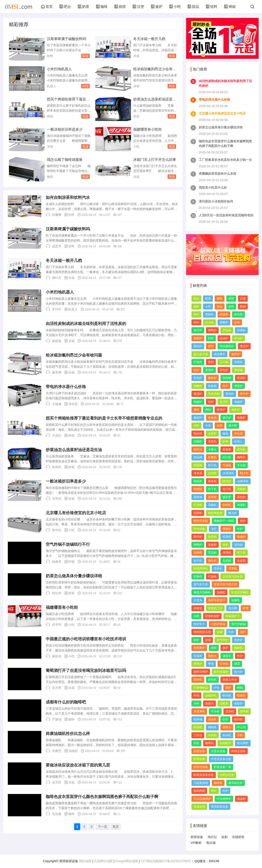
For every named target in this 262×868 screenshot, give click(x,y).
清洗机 (227, 553)
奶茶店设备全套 (204, 775)
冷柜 (196, 426)
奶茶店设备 (201, 767)
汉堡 (138, 7)
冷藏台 (212, 449)
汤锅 (220, 632)
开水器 (241, 465)
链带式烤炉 (201, 672)
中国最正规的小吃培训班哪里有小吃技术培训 (86, 639)
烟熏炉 (224, 322)
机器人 (52, 86)
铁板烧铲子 (233, 616)
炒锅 (208, 640)
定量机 (212, 457)
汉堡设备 (199, 751)
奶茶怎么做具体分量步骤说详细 (74, 576)
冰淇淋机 (228, 473)
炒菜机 (241, 330)
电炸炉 (238, 640)
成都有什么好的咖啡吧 (66, 702)
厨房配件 (225, 743)
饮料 (212, 7)
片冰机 (198, 505)
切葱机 (198, 576)
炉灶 (217, 688)
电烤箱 (198, 489)
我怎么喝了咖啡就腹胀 (65, 160)
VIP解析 (196, 843)
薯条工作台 (230, 680)
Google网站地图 (127, 861)
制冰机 (198, 434)
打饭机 (198, 362)
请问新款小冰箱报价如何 (216, 201)
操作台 (198, 449)
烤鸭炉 (212, 330)
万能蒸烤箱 (201, 783)
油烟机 (73, 751)
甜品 (193, 7)
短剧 (225, 837)
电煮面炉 (199, 648)
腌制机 (238, 648)
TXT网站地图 (150, 861)
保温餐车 (220, 354)
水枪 (196, 616)
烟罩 (237, 664)
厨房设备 (197, 837)
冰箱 (136, 56)
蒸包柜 (238, 314)
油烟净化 (243, 481)
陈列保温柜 (221, 672)
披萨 (157, 7)
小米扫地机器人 (59, 69)
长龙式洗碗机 (240, 592)
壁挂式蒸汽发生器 (225, 584)
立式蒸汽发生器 (233, 576)
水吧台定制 (227, 775)
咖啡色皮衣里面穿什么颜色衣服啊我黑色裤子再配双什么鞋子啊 (102, 797)
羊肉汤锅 (214, 394)
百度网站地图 (103, 861)
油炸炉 (236, 410)
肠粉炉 (212, 378)
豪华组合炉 (236, 783)
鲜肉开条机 (201, 521)
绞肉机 (218, 568)
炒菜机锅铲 (212, 616)
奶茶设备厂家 (222, 767)
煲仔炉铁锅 (238, 624)
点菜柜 (212, 434)
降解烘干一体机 (224, 521)
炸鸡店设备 (238, 751)
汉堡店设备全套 (221, 759)
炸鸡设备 (199, 759)
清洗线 (238, 545)
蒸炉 (225, 648)
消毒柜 (241, 489)
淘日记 (212, 837)
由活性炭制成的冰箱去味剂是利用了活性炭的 (86, 324)
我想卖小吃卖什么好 (213, 187)
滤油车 (227, 656)
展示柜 (233, 426)
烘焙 (120, 7)
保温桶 (198, 457)
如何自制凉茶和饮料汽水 (68, 197)
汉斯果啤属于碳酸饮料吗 (67, 39)
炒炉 (211, 338)
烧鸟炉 (227, 481)
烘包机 (212, 680)
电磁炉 (198, 402)
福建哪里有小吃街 (148, 129)
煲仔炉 (198, 330)
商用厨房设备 (220, 807)
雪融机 (212, 505)
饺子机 (212, 489)
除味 (225, 434)
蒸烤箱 (238, 370)
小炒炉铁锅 (218, 624)
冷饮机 (212, 735)
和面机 (241, 505)
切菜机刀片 (215, 608)
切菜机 (233, 568)
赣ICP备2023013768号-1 (176, 861)
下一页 (102, 827)
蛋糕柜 (227, 449)
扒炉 (196, 370)
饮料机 (227, 505)
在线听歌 (238, 837)
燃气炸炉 (222, 640)
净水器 (73, 404)
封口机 (227, 457)
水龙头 (198, 600)
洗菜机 (212, 441)
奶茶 (83, 7)
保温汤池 (199, 807)
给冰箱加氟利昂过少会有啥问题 (74, 355)
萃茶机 (198, 465)
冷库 (208, 426)
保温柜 (198, 656)
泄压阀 (233, 608)
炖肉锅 (227, 378)
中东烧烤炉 (224, 799)
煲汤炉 (238, 338)
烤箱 (230, 7)
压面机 (198, 513)
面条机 (212, 481)
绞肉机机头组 (202, 632)
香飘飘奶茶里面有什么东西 (218, 174)
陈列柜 (238, 719)
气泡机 (227, 465)
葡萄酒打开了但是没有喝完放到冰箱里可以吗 (86, 671)
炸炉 (196, 314)
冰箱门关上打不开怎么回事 (155, 160)
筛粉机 (198, 680)
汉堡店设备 (218, 751)
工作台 (198, 735)
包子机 (227, 489)
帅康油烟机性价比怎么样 (68, 734)
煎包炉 (198, 378)
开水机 (224, 664)
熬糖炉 (198, 386)
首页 (47, 7)
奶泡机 (241, 449)
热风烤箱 (199, 791)
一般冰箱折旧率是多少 (65, 129)
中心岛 (241, 727)
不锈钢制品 (201, 688)
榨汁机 (212, 465)
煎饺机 (227, 330)
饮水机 (209, 322)
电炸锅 (198, 719)
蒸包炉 (198, 346)
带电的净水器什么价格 (66, 387)
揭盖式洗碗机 (202, 592)
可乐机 (215, 711)
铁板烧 (212, 386)
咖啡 (102, 7)
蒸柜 (237, 322)
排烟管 (198, 608)
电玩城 (211, 843)
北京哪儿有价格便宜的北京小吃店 (76, 513)
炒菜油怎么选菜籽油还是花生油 (74, 450)
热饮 (196, 743)
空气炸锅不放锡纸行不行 (68, 544)
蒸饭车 (209, 704)
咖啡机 (241, 457)
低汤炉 (224, 338)
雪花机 (212, 553)
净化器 (238, 434)
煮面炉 (209, 314)
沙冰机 (212, 473)
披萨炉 (236, 354)
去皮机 (227, 561)
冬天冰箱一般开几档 (149, 39)
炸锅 (71, 562)
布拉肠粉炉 (227, 346)
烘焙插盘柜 (215, 513)
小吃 (175, 7)
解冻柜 (233, 513)
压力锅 (224, 362)
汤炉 (214, 529)
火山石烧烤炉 (202, 799)
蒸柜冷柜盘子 (217, 600)
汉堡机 (230, 711)
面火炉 (238, 672)
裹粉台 (212, 656)
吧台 (65, 7)
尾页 (116, 827)
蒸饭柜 (224, 314)
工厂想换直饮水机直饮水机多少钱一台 (225, 160)
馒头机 (212, 561)
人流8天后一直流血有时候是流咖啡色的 (226, 215)
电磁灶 (241, 695)
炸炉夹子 (199, 624)
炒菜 (136, 116)
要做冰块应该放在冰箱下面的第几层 (78, 765)
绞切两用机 (201, 568)
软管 (246, 608)
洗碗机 (198, 441)
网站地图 (85, 861)
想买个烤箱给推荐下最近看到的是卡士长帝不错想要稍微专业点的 (104, 418)
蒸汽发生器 (201, 354)
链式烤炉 (243, 743)
